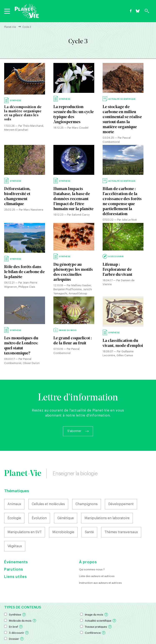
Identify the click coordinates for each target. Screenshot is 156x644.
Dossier (14, 639)
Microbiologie (63, 532)
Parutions (14, 569)
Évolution (39, 518)
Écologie (14, 518)
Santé (89, 532)
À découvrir (16, 633)
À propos (88, 562)
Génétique (66, 518)
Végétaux (15, 546)
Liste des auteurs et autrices (97, 576)
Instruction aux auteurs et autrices (100, 583)
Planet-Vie (10, 27)
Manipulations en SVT (25, 532)
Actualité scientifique (98, 621)
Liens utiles (15, 577)
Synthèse (15, 615)
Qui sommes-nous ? (92, 569)
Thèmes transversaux (121, 532)
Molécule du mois (20, 621)
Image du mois (94, 615)
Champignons (87, 504)
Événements (16, 562)
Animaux (14, 504)
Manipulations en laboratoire (107, 518)
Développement (121, 504)
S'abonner (74, 431)
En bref (13, 627)
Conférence (93, 633)
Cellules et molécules (48, 504)
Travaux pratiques (96, 627)
